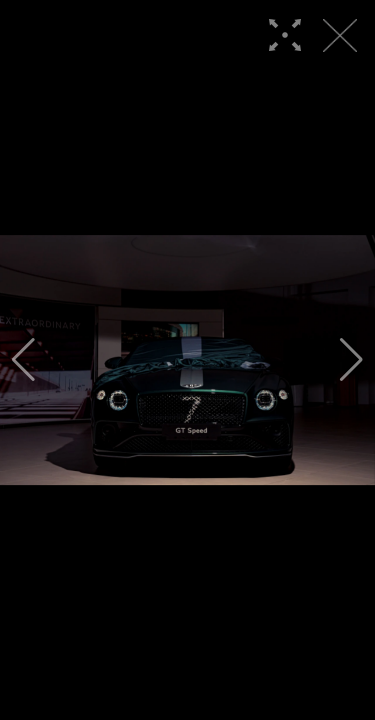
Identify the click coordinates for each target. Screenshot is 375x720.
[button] (23, 360)
